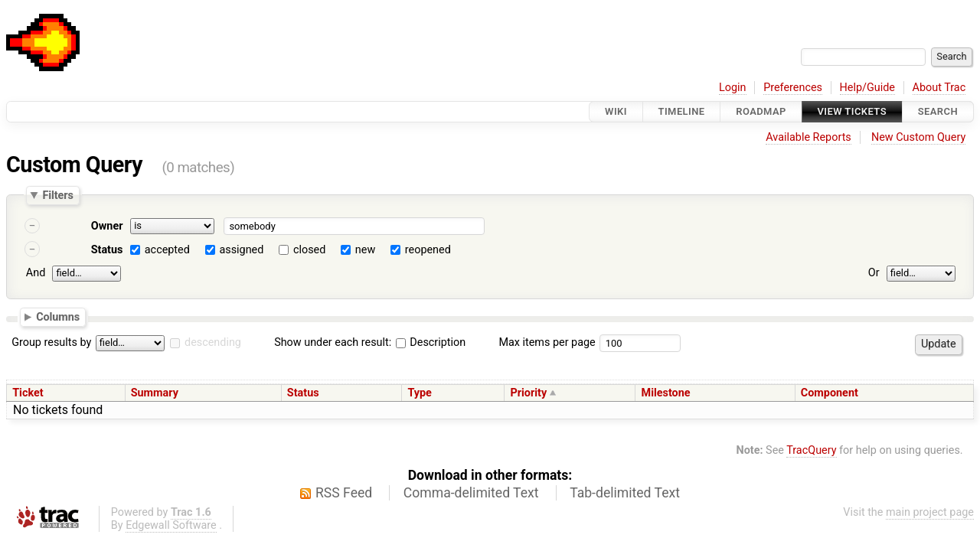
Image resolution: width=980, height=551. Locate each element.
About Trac (939, 88)
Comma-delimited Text (471, 493)
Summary (155, 393)
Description (431, 342)
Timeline (682, 111)
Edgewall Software (171, 525)
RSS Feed (344, 493)
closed (309, 250)
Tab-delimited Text (625, 493)
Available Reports (808, 137)
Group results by (51, 342)
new (365, 250)
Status (107, 250)
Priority (529, 393)
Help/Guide (867, 88)
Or (874, 273)
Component (830, 393)
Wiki (616, 111)
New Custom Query (918, 137)
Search (938, 111)
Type (419, 393)
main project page (930, 512)
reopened (428, 250)
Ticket (28, 393)
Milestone (666, 393)
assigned (241, 250)
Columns (58, 316)
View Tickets (852, 111)
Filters (57, 195)
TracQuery (811, 450)
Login (733, 88)
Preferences (793, 88)
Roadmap (761, 111)
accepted (167, 250)
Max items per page (547, 342)
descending (213, 342)
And (36, 273)
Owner (107, 226)
